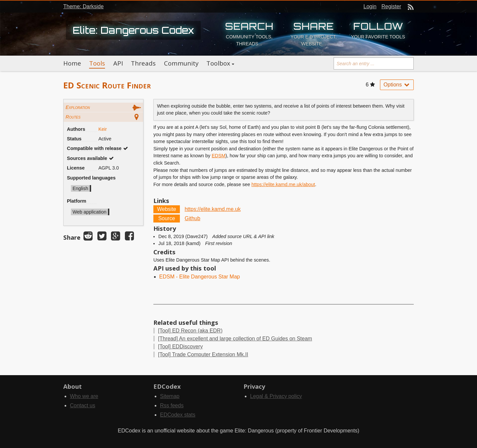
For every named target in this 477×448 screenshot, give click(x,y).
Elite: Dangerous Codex (133, 30)
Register (391, 6)
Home (72, 63)
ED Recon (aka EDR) (190, 331)
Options (397, 85)
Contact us (82, 405)
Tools (97, 63)
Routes (73, 117)
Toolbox (218, 63)
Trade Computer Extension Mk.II (203, 354)
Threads (143, 63)
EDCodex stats (178, 415)
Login (370, 6)
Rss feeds (172, 405)
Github (192, 218)
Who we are (84, 396)
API (118, 63)
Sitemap (170, 396)
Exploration (78, 107)
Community (181, 63)
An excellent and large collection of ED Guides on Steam (235, 339)
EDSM (219, 156)
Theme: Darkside (83, 6)
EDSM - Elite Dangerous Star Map (200, 277)
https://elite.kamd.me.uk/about (283, 184)
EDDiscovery (180, 347)
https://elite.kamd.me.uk (212, 209)
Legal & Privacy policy (276, 396)
